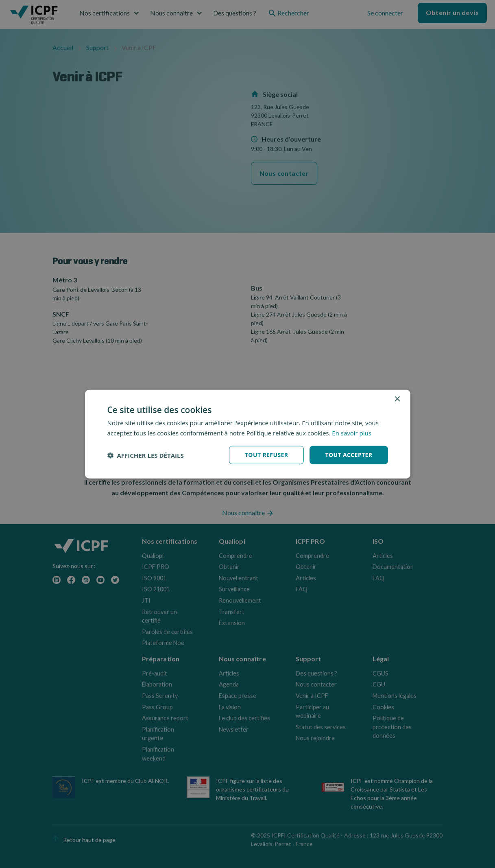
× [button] (397, 399)
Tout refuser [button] (267, 455)
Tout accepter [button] (349, 455)
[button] (146, 455)
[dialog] (248, 434)
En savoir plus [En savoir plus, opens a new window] (352, 433)
